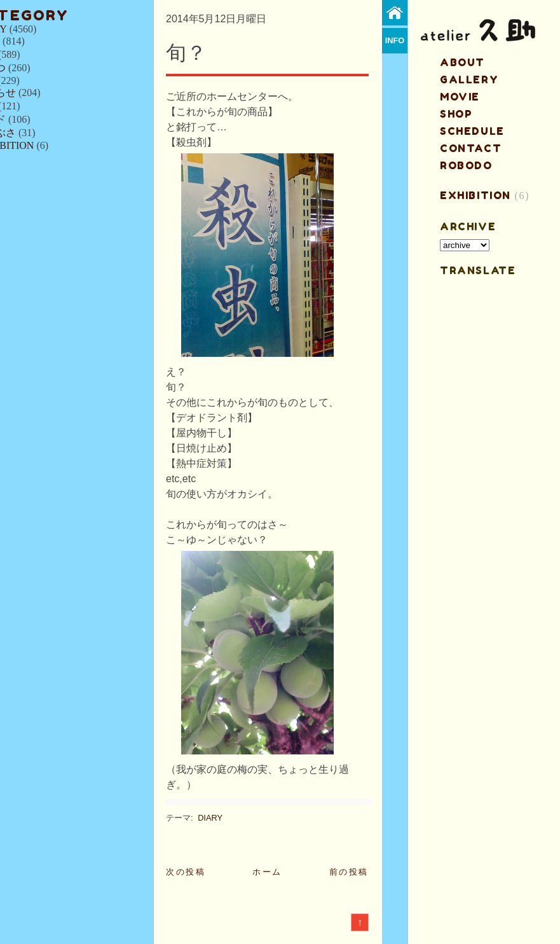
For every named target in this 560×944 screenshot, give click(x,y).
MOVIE (460, 97)
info (395, 40)
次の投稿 (186, 872)
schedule (472, 131)
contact (471, 148)
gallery (469, 80)
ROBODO (466, 165)
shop (456, 114)
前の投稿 (349, 872)
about (462, 62)
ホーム (267, 872)
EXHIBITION (475, 195)
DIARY (210, 818)
